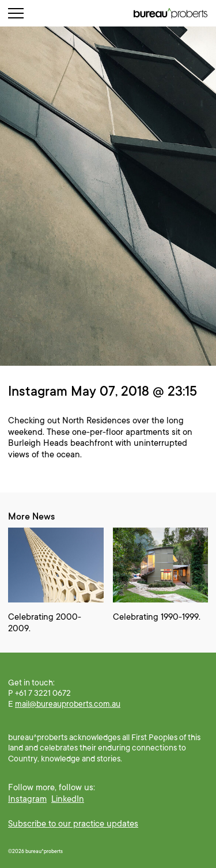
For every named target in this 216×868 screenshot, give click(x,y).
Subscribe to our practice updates (73, 824)
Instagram (27, 799)
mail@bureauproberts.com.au (68, 704)
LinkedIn (68, 799)
